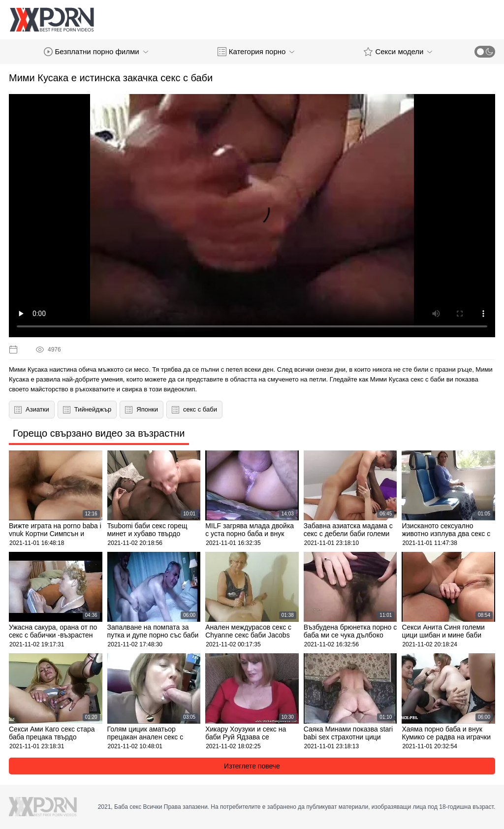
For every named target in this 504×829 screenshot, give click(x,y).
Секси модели (398, 52)
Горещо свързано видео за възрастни (99, 433)
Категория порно (256, 52)
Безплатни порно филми (96, 52)
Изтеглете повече (252, 766)
